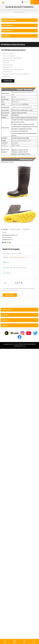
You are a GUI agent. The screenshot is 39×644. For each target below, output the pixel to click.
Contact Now (8, 81)
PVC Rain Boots (17, 10)
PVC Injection (26, 229)
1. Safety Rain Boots (27, 10)
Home (4, 10)
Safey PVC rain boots (15, 229)
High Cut (4, 232)
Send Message (10, 295)
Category (10, 10)
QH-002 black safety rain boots (17, 257)
